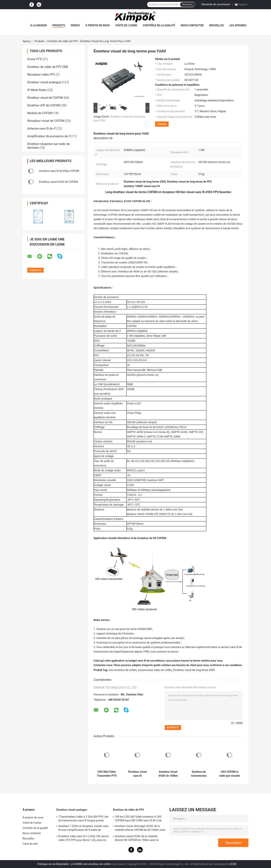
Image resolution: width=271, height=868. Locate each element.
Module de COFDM (40, 113)
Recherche (187, 5)
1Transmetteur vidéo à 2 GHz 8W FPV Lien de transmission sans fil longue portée (83, 819)
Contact (162, 124)
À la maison (39, 25)
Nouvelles (217, 25)
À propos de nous (98, 25)
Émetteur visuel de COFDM (45, 98)
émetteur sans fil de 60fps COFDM (59, 171)
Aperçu (27, 41)
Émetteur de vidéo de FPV (62, 41)
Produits (59, 25)
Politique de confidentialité (53, 864)
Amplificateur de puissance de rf (49, 136)
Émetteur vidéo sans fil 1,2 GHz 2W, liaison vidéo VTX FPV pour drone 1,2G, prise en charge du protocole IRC (84, 839)
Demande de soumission (216, 4)
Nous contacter (192, 25)
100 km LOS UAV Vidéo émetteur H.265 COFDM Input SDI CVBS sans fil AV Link (138, 819)
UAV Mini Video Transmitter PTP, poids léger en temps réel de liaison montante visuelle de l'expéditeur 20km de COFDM (107, 774)
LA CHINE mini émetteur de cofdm (91, 864)
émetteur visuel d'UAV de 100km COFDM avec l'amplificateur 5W (168, 774)
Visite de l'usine (126, 25)
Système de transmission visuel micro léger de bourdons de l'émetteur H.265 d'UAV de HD (199, 774)
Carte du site (30, 844)
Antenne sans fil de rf (41, 128)
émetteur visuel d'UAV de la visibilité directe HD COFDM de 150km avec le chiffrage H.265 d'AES (137, 839)
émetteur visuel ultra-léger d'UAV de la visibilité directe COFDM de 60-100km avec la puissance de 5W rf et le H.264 (140, 829)
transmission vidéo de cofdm (155, 670)
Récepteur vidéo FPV (41, 75)
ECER (233, 864)
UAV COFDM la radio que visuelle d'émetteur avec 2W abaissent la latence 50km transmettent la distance (230, 774)
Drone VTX (34, 59)
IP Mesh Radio (37, 90)
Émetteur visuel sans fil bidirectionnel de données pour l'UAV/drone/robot (137, 774)
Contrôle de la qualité (159, 25)
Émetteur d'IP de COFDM (44, 105)
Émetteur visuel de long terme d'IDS (194, 670)
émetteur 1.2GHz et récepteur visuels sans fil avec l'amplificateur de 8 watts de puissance (84, 829)
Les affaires (238, 25)
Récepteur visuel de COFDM (46, 121)
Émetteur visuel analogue (44, 82)
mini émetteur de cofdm (123, 670)
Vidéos (75, 25)
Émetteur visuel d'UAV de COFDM (58, 182)
